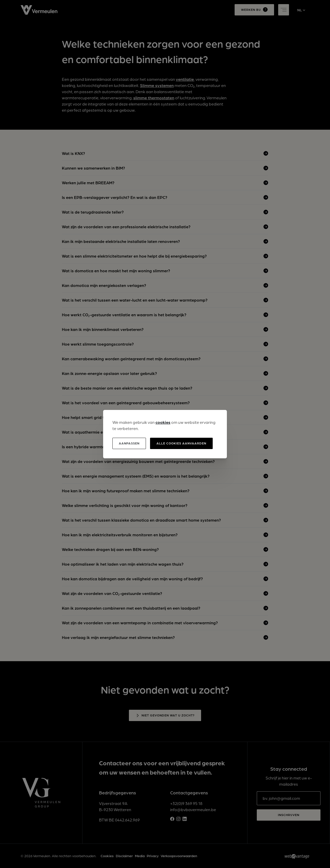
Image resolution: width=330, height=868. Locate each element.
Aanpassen (129, 443)
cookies (163, 422)
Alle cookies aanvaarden (181, 443)
